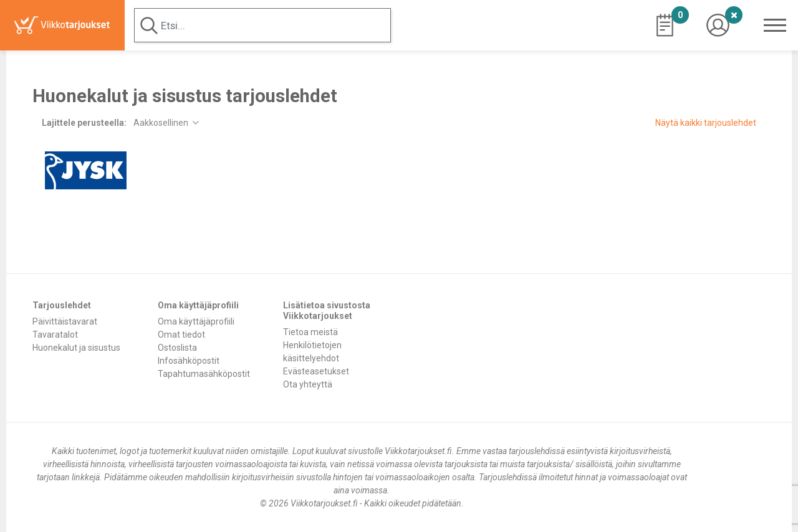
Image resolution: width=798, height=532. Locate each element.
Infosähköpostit (189, 361)
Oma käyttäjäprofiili (196, 321)
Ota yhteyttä (308, 384)
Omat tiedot (181, 335)
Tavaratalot (55, 335)
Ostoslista (177, 348)
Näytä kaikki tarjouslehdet (706, 123)
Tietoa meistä (310, 332)
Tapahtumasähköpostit (204, 374)
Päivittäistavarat (65, 321)
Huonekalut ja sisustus (76, 348)
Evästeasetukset (316, 371)
